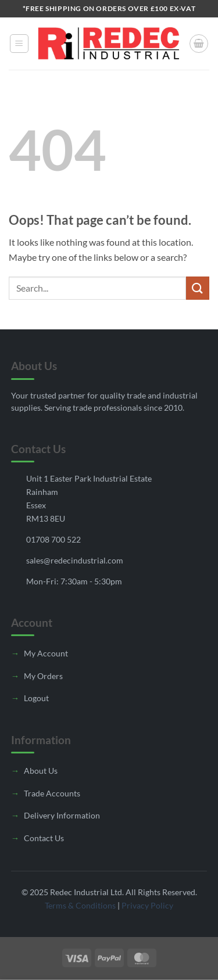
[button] (19, 44)
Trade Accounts (52, 793)
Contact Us (44, 838)
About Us (41, 771)
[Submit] (198, 288)
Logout (36, 698)
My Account (46, 653)
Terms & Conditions (80, 905)
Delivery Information (62, 815)
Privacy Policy (147, 905)
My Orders (43, 676)
